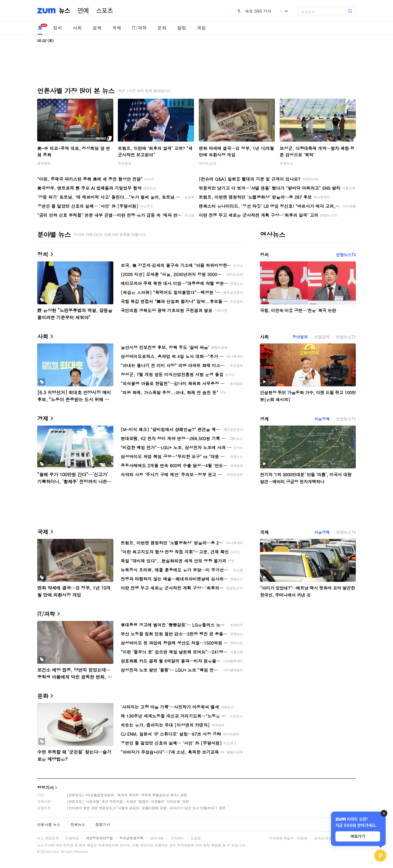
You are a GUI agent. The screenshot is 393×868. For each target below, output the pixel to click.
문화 (162, 28)
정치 (58, 28)
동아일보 (44, 163)
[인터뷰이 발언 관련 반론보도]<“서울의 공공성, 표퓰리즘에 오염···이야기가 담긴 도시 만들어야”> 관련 (146, 808)
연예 (83, 11)
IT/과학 (139, 28)
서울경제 (322, 337)
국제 (117, 28)
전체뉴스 (78, 824)
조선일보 (125, 163)
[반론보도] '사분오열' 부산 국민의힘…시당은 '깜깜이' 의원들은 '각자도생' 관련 (128, 801)
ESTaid (46, 852)
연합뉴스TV (346, 255)
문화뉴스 (286, 163)
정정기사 (45, 787)
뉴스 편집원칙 (48, 838)
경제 (97, 28)
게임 (201, 28)
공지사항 (157, 838)
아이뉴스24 (207, 163)
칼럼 (182, 28)
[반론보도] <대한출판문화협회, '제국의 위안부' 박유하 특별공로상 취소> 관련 (127, 795)
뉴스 (65, 11)
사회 (77, 28)
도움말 (196, 838)
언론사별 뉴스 (49, 824)
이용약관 (72, 838)
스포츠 (105, 11)
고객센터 (177, 838)
